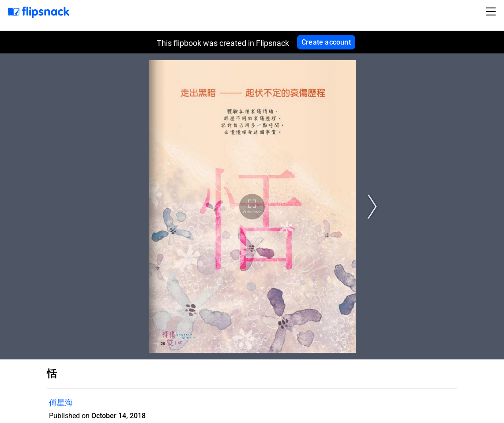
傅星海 (61, 402)
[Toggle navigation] (492, 11)
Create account (326, 42)
